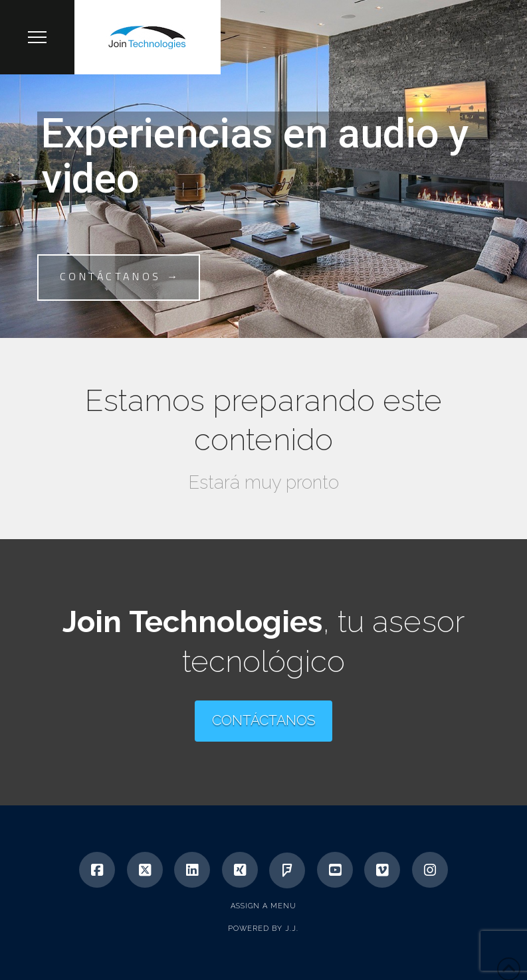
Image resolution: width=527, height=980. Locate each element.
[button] (37, 37)
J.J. (292, 929)
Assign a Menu (263, 906)
